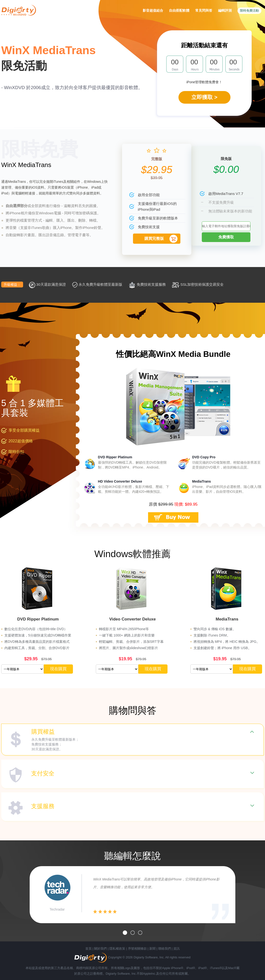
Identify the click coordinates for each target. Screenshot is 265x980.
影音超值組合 (153, 10)
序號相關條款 (137, 949)
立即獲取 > (204, 97)
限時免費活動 (249, 11)
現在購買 (58, 669)
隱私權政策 (117, 949)
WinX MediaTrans (26, 165)
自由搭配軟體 (179, 10)
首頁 (88, 949)
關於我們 (100, 949)
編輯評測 (225, 10)
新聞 (152, 949)
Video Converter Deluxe (132, 619)
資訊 (177, 949)
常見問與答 (204, 10)
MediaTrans (201, 481)
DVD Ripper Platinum (115, 457)
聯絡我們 (165, 949)
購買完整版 (154, 239)
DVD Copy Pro (204, 457)
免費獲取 (226, 237)
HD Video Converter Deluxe (120, 481)
